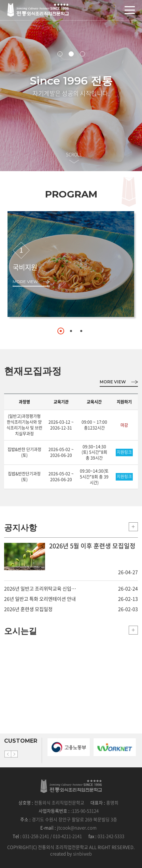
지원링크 (124, 452)
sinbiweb (82, 853)
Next (14, 754)
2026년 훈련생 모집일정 (28, 609)
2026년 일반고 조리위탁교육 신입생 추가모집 (41, 588)
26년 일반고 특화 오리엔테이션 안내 (40, 599)
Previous (8, 754)
